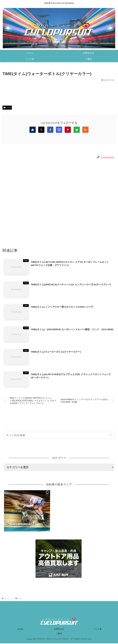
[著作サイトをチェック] (33, 130)
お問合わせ (59, 630)
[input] (59, 436)
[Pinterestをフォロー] (68, 130)
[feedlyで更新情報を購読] (77, 130)
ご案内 (59, 634)
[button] (110, 436)
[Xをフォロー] (41, 130)
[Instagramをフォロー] (59, 130)
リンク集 (98, 630)
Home (21, 630)
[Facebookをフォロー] (50, 130)
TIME (7, 108)
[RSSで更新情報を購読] (85, 130)
